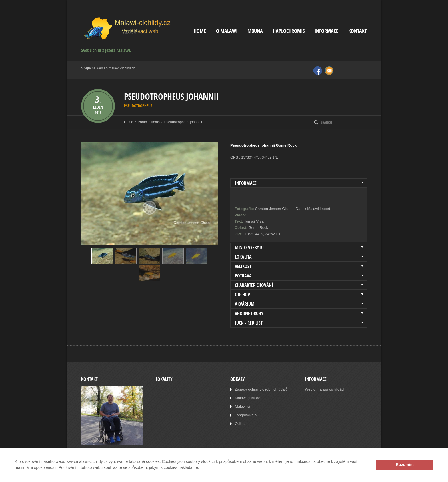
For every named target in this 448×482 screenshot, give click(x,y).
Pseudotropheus (138, 106)
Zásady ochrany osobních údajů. (262, 389)
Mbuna (255, 31)
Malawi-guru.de (248, 398)
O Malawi (227, 31)
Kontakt (358, 31)
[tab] (299, 183)
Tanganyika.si (246, 415)
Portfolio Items (149, 122)
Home (200, 31)
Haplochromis (289, 31)
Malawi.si (242, 406)
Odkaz (240, 424)
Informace (326, 31)
